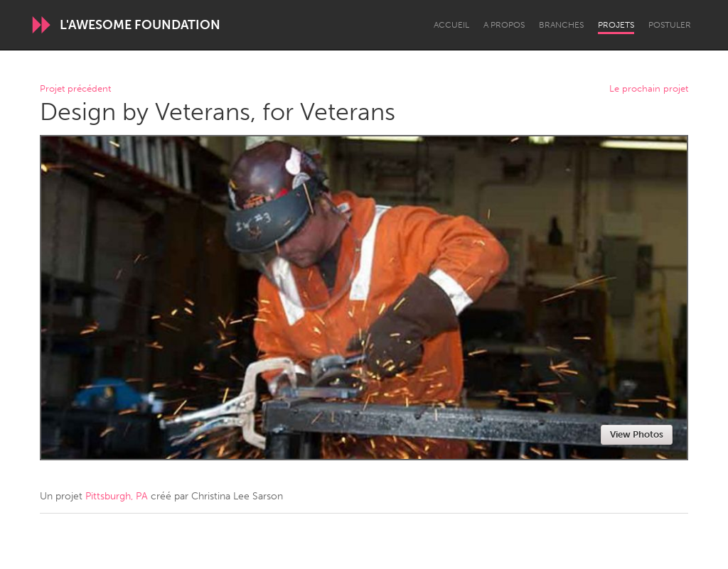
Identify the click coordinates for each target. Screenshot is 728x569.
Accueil (451, 25)
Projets (616, 25)
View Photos (637, 434)
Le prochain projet (649, 89)
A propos (504, 25)
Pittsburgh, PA (117, 496)
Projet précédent (75, 89)
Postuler (670, 25)
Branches (561, 25)
